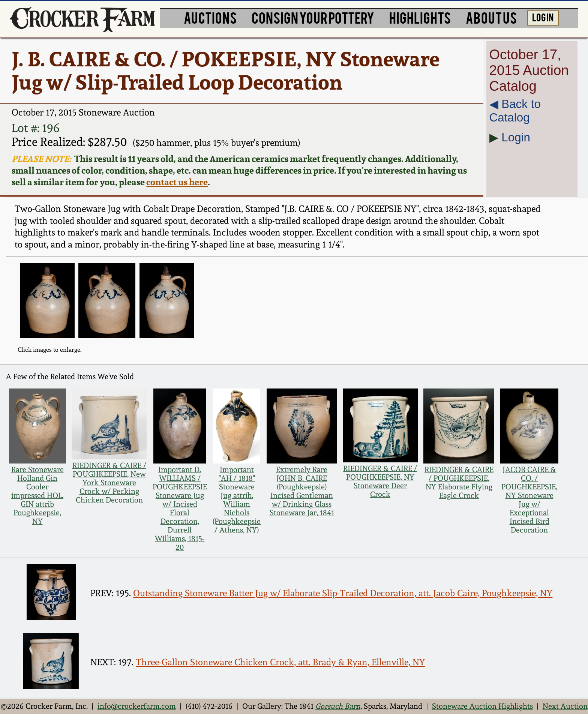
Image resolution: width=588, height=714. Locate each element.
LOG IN (543, 17)
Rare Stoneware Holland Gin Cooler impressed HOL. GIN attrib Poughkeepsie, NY (37, 496)
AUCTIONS (210, 17)
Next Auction (565, 706)
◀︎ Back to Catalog (515, 111)
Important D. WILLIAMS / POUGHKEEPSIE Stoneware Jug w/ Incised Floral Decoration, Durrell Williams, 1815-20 (180, 508)
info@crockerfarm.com (137, 706)
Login (516, 137)
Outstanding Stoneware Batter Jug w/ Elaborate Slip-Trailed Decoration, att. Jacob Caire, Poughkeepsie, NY (343, 593)
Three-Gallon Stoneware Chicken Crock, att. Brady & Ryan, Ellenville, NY (280, 662)
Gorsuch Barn (338, 706)
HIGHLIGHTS (420, 17)
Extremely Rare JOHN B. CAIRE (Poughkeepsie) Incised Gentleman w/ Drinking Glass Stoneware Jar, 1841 (302, 491)
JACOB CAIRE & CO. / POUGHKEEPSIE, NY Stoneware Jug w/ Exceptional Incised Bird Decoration (529, 500)
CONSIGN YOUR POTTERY (313, 17)
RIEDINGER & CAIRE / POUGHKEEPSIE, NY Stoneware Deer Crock (380, 481)
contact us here (177, 182)
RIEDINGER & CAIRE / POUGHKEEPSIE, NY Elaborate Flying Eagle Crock (459, 483)
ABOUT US (491, 17)
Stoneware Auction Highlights (482, 706)
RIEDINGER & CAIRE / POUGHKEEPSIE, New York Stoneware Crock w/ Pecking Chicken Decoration (109, 483)
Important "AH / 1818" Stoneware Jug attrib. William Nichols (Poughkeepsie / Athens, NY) (237, 500)
